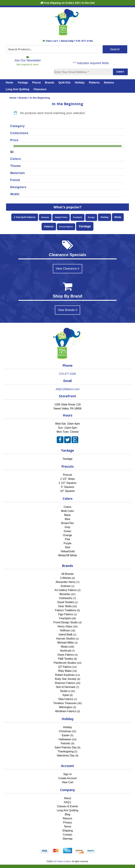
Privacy (67, 822)
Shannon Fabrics (65, 683)
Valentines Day (66, 756)
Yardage (23, 83)
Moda (64, 647)
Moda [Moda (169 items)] (118, 217)
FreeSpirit (65, 618)
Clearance (40, 89)
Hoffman (65, 630)
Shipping (67, 831)
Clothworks (66, 598)
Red (67, 547)
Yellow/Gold (67, 551)
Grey (68, 527)
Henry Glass (65, 626)
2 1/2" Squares (67, 483)
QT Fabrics (65, 667)
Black (67, 515)
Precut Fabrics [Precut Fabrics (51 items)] (66, 227)
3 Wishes (66, 578)
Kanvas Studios (66, 639)
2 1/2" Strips (68, 479)
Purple (67, 543)
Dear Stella (65, 606)
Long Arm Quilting (18, 89)
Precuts (67, 475)
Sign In (67, 774)
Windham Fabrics (66, 711)
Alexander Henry (66, 582)
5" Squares (68, 487)
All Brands (68, 574)
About (67, 798)
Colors (67, 507)
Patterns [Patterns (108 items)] (49, 227)
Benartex (65, 594)
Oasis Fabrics (66, 655)
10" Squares (67, 491)
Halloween (65, 739)
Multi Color (67, 511)
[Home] (68, 34)
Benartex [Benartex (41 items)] (45, 217)
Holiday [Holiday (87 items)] (104, 217)
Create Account (67, 778)
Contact (67, 835)
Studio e (65, 691)
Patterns (94, 83)
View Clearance (68, 269)
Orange (67, 535)
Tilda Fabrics (66, 699)
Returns (67, 818)
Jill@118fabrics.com (67, 389)
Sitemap (68, 839)
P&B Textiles (66, 659)
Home (9, 83)
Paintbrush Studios (65, 663)
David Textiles (66, 602)
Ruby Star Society (66, 679)
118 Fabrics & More (62, 861)
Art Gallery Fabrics (66, 590)
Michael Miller (66, 643)
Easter (66, 735)
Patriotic (66, 743)
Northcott (66, 651)
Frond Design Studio (66, 622)
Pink (67, 539)
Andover (66, 586)
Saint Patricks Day (66, 747)
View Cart (51, 41)
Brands (50, 83)
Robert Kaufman (65, 675)
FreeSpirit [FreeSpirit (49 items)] (78, 217)
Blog (67, 814)
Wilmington (66, 707)
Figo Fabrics (66, 614)
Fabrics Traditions (66, 610)
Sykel (66, 695)
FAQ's (67, 802)
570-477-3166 (84, 41)
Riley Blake (65, 671)
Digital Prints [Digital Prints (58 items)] (61, 217)
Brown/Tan (67, 523)
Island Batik (66, 635)
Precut (37, 83)
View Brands (67, 310)
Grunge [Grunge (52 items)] (91, 217)
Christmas (65, 731)
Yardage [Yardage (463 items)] (85, 226)
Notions (109, 83)
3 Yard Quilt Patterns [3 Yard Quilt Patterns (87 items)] (25, 217)
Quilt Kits (65, 83)
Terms (67, 827)
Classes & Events (67, 806)
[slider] (12, 146)
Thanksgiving (66, 751)
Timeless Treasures (65, 703)
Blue (67, 519)
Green (67, 531)
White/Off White (67, 555)
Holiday (80, 83)
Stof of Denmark (66, 687)
